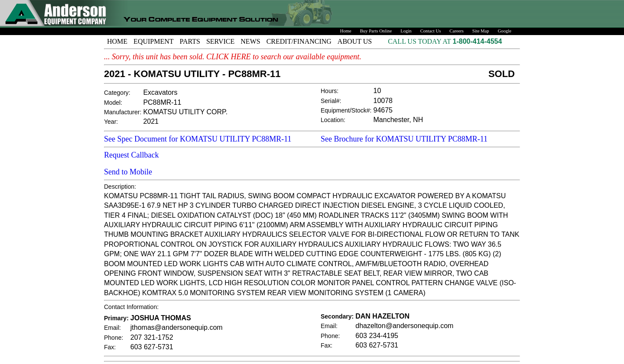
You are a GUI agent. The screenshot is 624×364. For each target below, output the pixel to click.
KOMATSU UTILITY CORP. (185, 112)
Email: (112, 328)
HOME (117, 41)
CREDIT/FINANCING (299, 41)
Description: (120, 187)
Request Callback (131, 155)
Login (406, 31)
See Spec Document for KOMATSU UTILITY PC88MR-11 (198, 139)
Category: (117, 93)
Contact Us (431, 31)
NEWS (250, 41)
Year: (111, 122)
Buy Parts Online (376, 31)
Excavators (160, 92)
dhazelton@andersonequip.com (404, 326)
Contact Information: (131, 307)
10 (377, 91)
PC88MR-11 (162, 102)
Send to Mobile (128, 172)
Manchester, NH (398, 120)
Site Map (481, 31)
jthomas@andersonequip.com (177, 327)
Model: (113, 103)
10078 (383, 101)
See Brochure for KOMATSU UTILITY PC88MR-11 (404, 139)
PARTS (190, 41)
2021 (151, 121)
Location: (333, 120)
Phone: (114, 338)
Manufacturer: (123, 112)
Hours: (330, 91)
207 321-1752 (152, 337)
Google (505, 31)
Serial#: (331, 101)
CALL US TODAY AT (420, 41)
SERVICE (220, 41)
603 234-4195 (377, 336)
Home (346, 31)
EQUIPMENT (153, 41)
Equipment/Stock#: (346, 110)
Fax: (110, 347)
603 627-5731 (152, 347)
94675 (383, 110)
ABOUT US (355, 41)
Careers (457, 31)
